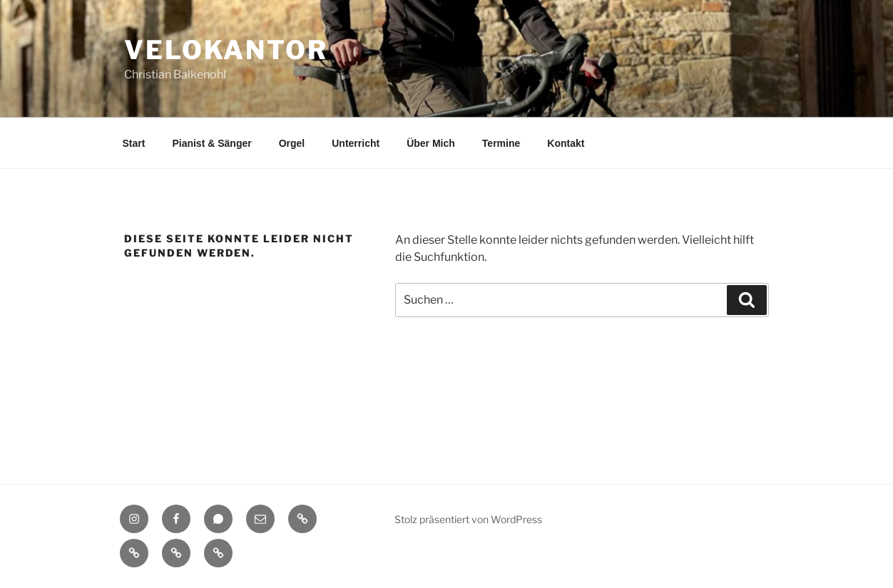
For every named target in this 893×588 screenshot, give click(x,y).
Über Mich (431, 143)
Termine (501, 143)
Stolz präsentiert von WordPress (468, 519)
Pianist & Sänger (211, 143)
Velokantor (226, 50)
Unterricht (356, 143)
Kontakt (566, 143)
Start (134, 143)
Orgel (292, 143)
